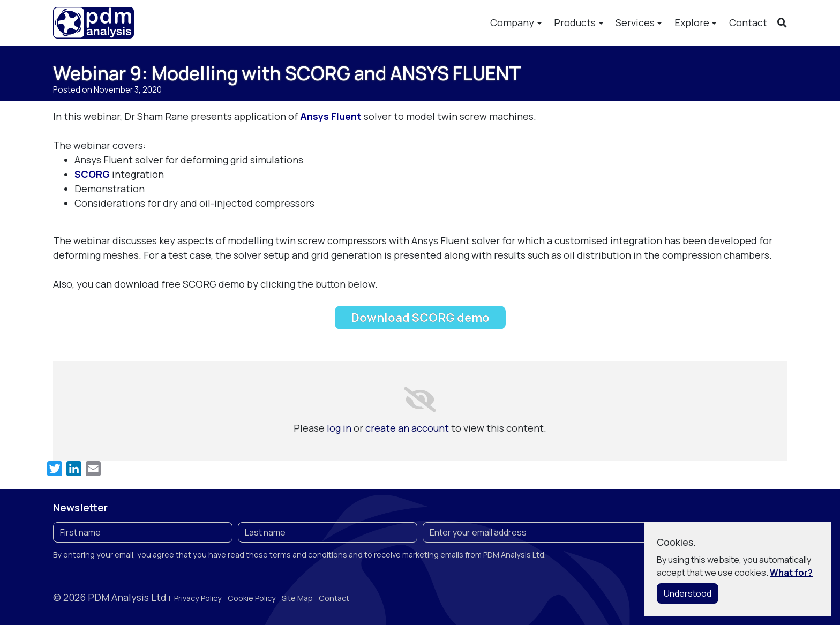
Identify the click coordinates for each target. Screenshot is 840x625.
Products (575, 22)
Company (512, 22)
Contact (748, 22)
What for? (791, 573)
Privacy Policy (198, 598)
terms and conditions (308, 555)
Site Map (297, 598)
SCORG (92, 174)
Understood (688, 593)
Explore (692, 22)
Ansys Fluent (332, 116)
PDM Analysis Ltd (127, 597)
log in (339, 428)
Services (635, 22)
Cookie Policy (252, 598)
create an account (407, 428)
